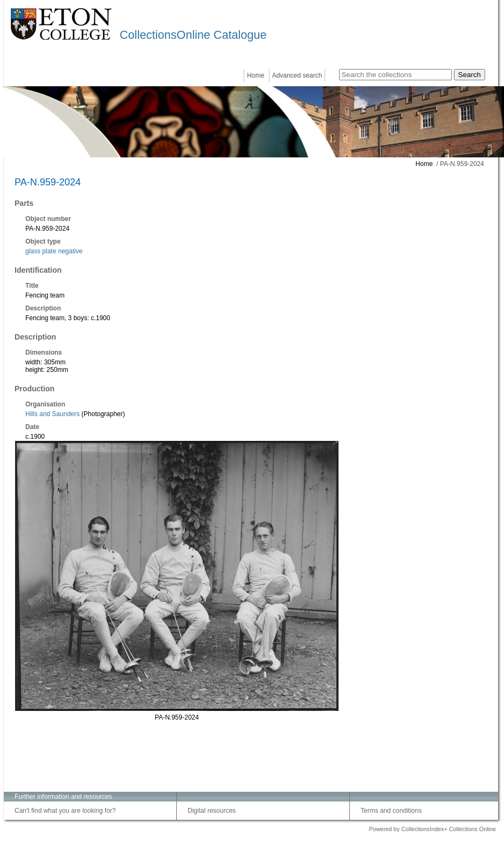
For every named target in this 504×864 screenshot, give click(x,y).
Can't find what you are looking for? (65, 811)
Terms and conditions (391, 811)
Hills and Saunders (53, 414)
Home (256, 75)
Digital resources (212, 811)
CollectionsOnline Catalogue (193, 35)
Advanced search (297, 75)
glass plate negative (54, 251)
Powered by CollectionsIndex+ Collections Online (432, 829)
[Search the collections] (395, 75)
